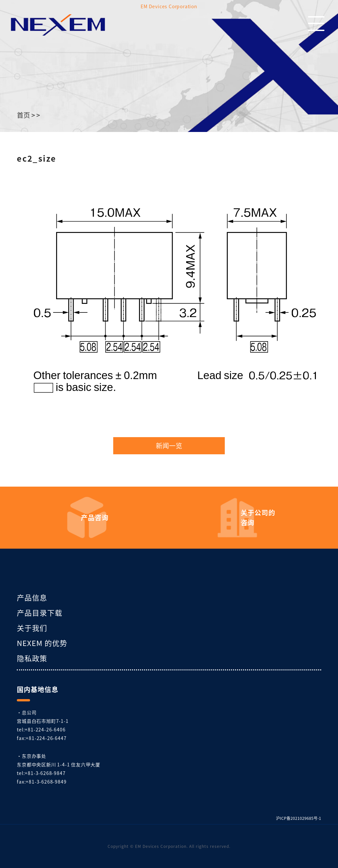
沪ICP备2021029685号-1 (299, 818)
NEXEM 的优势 (42, 643)
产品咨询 (95, 518)
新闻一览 (169, 446)
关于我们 (32, 627)
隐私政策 (32, 658)
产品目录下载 (40, 612)
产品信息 (32, 597)
